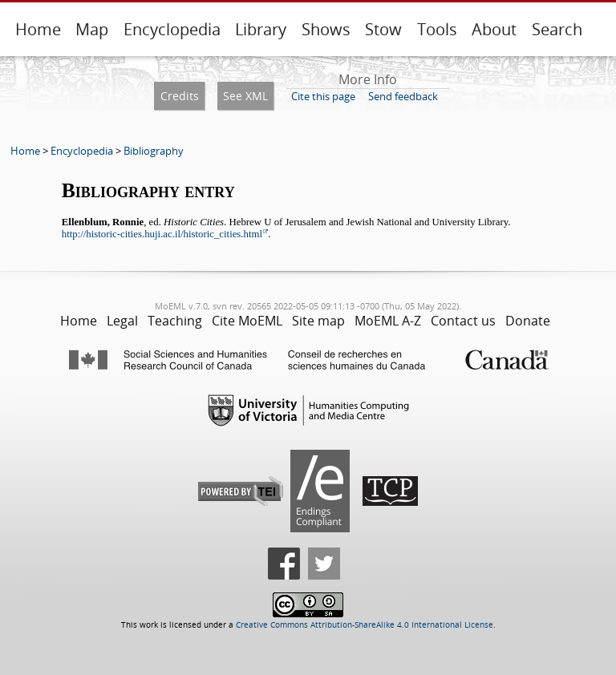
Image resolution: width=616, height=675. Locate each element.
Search (557, 29)
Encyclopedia (172, 29)
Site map (318, 321)
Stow (383, 29)
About (494, 29)
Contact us (463, 321)
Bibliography (154, 151)
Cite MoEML (247, 321)
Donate (528, 321)
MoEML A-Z (388, 321)
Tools (437, 29)
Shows (326, 29)
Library (261, 29)
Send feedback (403, 96)
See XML (245, 96)
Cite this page (323, 96)
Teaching (175, 321)
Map (92, 29)
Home (38, 29)
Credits (180, 96)
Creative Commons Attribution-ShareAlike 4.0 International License (365, 625)
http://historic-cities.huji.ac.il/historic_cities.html (162, 234)
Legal (122, 321)
